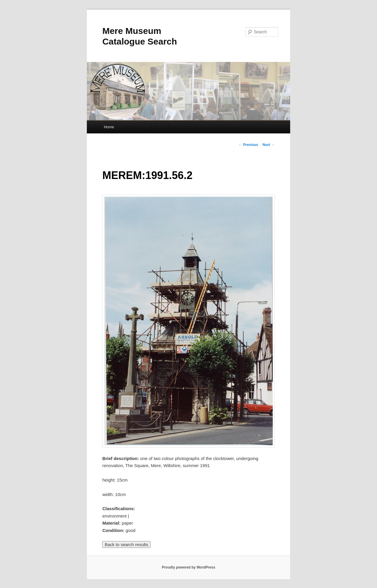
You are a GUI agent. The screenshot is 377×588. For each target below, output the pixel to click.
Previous (248, 145)
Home (109, 127)
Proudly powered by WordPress (188, 567)
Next (268, 145)
